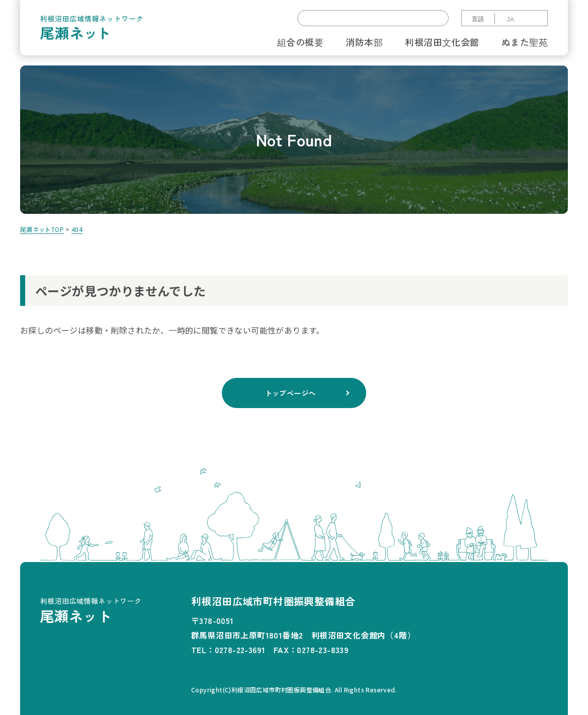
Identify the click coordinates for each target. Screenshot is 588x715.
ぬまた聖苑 (525, 42)
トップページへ (290, 393)
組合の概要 (300, 42)
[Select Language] (520, 19)
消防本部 (364, 42)
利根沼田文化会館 (442, 42)
